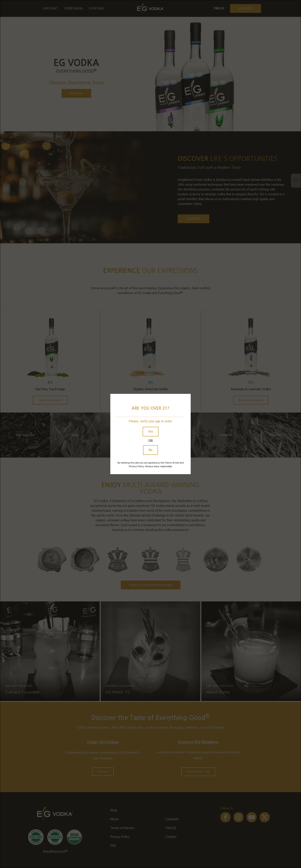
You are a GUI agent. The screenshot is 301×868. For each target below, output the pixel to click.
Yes (151, 431)
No (150, 450)
